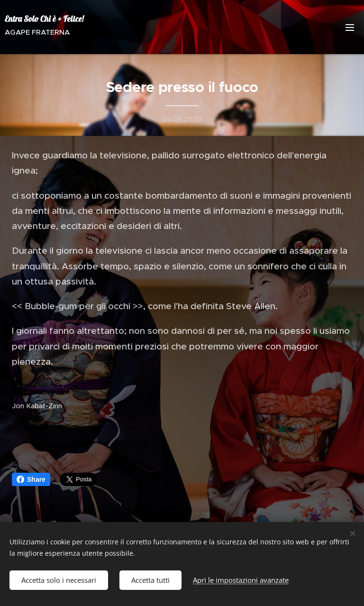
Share (31, 479)
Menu (350, 28)
